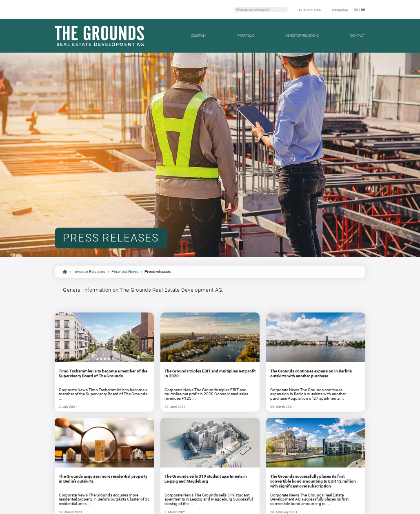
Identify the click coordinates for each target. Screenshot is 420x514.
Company (199, 35)
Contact (358, 35)
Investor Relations (302, 35)
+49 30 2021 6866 (309, 10)
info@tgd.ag (340, 10)
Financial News (125, 271)
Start (65, 272)
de (356, 10)
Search (284, 9)
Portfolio (246, 35)
